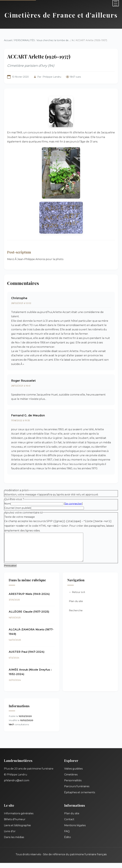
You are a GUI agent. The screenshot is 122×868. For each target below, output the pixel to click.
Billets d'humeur (15, 824)
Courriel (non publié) (18, 508)
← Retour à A (77, 597)
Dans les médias (14, 842)
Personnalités (73, 786)
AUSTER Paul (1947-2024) (27, 657)
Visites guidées (73, 774)
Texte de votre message (20, 517)
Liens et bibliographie (17, 830)
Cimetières (71, 780)
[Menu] (116, 3)
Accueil (8, 40)
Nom (7, 504)
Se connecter (73, 504)
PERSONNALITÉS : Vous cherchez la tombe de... (42, 40)
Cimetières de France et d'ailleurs (61, 15)
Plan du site (76, 606)
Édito (68, 842)
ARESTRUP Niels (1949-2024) (29, 599)
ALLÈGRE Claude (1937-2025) (29, 617)
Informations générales (19, 819)
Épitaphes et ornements (80, 797)
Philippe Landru (52, 77)
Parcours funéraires (77, 791)
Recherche (76, 616)
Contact (69, 824)
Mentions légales (75, 830)
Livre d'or (10, 836)
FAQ (67, 836)
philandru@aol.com (17, 786)
